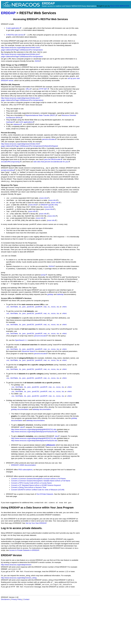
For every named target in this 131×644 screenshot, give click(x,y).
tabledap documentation (42, 409)
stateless (18, 124)
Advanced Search (28, 351)
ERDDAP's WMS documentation (24, 465)
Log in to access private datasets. (22, 528)
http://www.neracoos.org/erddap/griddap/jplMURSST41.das (34, 438)
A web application (14, 28)
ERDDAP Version (11, 555)
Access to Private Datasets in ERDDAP (24, 550)
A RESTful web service (16, 35)
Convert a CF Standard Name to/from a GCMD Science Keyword (36, 485)
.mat (45, 307)
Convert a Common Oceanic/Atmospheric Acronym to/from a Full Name (38, 479)
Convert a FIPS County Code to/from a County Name (31, 483)
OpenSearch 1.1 (21, 340)
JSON (38, 61)
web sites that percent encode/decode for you (52, 162)
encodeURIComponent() (11, 162)
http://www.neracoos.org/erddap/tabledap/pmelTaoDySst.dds (34, 432)
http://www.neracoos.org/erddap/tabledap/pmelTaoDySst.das (34, 441)
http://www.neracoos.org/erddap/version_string (19, 578)
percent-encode (41, 336)
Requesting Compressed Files (13, 166)
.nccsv (53, 307)
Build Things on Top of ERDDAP (14, 65)
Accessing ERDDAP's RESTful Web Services (41, 19)
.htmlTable (14, 307)
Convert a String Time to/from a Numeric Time (29, 487)
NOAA (112, 6)
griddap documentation (20, 409)
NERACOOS (124, 6)
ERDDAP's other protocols (16, 463)
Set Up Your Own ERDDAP (36, 523)
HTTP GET (44, 89)
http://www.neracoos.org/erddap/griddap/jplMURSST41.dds (34, 429)
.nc (48, 307)
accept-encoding (8, 170)
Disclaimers (5, 599)
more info (44, 198)
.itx (20, 307)
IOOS (117, 6)
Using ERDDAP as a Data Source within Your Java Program (37, 508)
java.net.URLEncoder (53, 159)
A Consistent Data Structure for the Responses (19, 243)
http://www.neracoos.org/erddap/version (16, 565)
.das (57, 436)
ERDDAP (8, 13)
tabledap (60, 294)
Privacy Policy (17, 599)
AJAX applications (27, 122)
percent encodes (50, 139)
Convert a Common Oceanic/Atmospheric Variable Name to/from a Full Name (41, 481)
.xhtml (64, 307)
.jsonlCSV (30, 307)
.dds (23, 427)
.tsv (58, 307)
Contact (26, 599)
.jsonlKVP (38, 307)
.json (24, 307)
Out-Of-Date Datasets (45, 494)
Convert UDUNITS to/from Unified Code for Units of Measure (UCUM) (38, 490)
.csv (3, 256)
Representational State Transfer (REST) (41, 115)
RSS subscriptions (26, 470)
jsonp (3, 273)
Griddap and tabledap (14, 400)
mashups (11, 122)
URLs (29, 89)
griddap (50, 294)
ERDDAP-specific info (49, 205)
